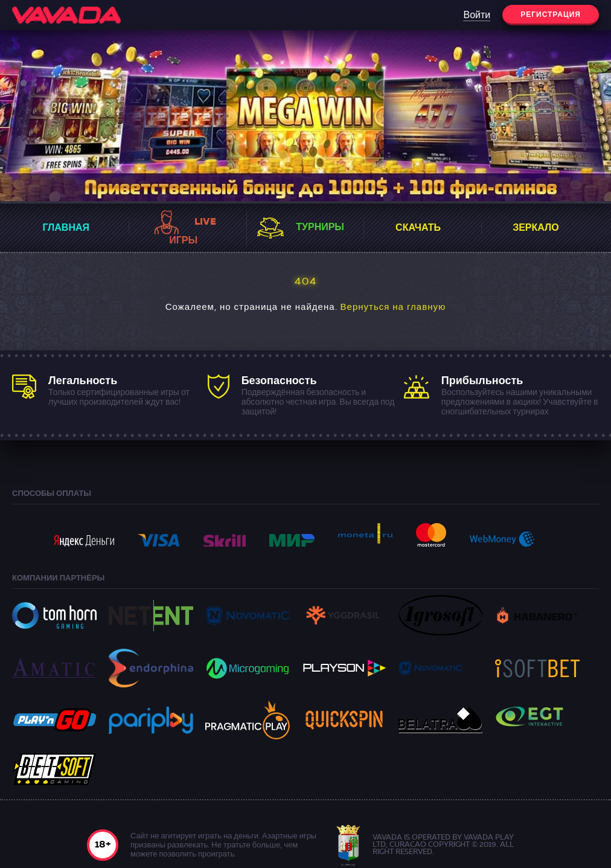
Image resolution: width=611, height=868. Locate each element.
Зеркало (536, 228)
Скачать (418, 228)
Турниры (320, 228)
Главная (66, 228)
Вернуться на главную (393, 308)
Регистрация (551, 15)
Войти (477, 16)
